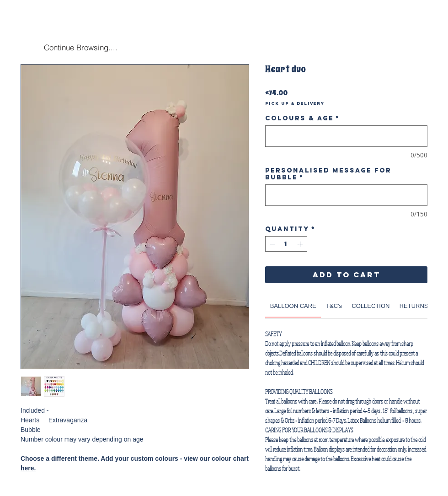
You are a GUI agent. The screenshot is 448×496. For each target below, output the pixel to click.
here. (28, 468)
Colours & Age (302, 118)
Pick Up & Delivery (295, 103)
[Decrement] (272, 244)
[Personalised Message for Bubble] (346, 195)
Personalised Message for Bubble (328, 174)
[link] (293, 306)
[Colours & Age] (346, 136)
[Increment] (301, 244)
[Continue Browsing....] (80, 47)
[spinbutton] (286, 244)
